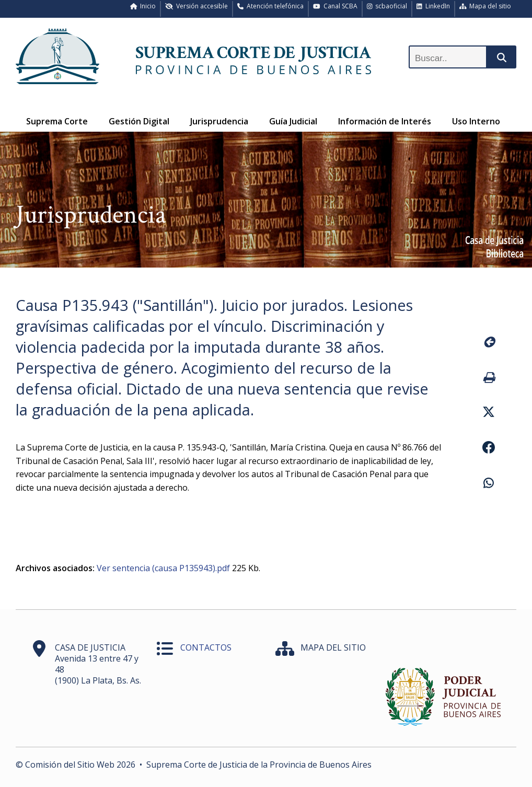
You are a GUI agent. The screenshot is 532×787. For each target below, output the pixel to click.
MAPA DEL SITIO (333, 647)
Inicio (143, 6)
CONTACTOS (206, 647)
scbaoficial (387, 6)
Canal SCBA (335, 6)
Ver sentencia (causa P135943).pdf (163, 568)
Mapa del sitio (485, 6)
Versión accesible (196, 6)
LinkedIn (433, 6)
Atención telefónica (270, 6)
